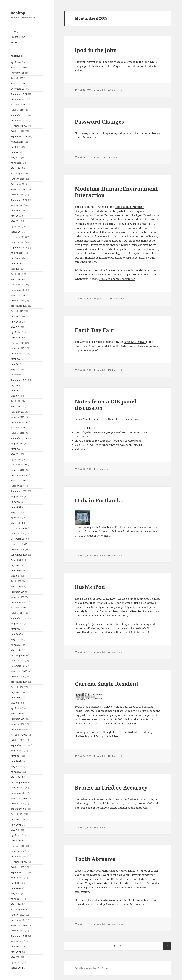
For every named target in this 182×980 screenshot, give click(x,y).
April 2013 (16, 332)
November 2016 (19, 126)
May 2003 (16, 894)
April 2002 (16, 962)
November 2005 (19, 735)
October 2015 (18, 195)
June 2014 (16, 263)
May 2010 (16, 454)
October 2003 (18, 867)
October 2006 (18, 676)
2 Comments (117, 90)
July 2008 (15, 565)
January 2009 (18, 533)
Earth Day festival (135, 342)
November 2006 (19, 671)
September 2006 (19, 682)
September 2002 (19, 936)
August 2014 (17, 253)
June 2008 (16, 571)
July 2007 (15, 629)
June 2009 (16, 507)
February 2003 (18, 909)
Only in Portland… (99, 500)
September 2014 (19, 248)
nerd (99, 157)
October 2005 (18, 740)
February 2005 (18, 782)
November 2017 (19, 105)
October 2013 (18, 301)
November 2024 (19, 68)
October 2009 (18, 486)
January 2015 (18, 242)
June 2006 (16, 698)
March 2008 (17, 586)
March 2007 (17, 650)
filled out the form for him (139, 719)
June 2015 (16, 216)
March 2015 (17, 232)
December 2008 (19, 539)
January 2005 (18, 788)
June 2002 (16, 952)
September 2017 (19, 115)
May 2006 (16, 703)
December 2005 (19, 729)
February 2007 (18, 655)
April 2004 (16, 835)
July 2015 (15, 211)
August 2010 (17, 443)
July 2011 (15, 385)
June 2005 (16, 761)
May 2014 (16, 269)
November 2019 (19, 83)
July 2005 (15, 756)
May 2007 (16, 639)
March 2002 (17, 968)
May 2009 (16, 512)
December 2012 (19, 353)
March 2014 (17, 279)
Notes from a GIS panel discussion (106, 405)
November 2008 (19, 544)
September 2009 (19, 491)
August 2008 (17, 560)
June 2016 (16, 152)
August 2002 (17, 941)
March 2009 (17, 523)
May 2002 (16, 957)
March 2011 (17, 406)
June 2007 (16, 634)
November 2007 (19, 608)
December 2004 (19, 793)
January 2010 (18, 470)
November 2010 (19, 428)
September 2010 (19, 438)
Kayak (14, 42)
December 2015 (19, 184)
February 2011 (18, 412)
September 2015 (19, 200)
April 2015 (16, 226)
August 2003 (17, 878)
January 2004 (18, 851)
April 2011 (16, 401)
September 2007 (19, 618)
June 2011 (16, 391)
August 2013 (17, 311)
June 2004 (16, 825)
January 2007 (18, 661)
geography (102, 299)
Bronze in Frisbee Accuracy (111, 787)
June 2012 (16, 364)
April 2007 (16, 645)
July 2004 (15, 819)
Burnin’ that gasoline (108, 632)
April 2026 (16, 62)
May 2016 (16, 158)
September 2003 (19, 872)
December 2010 (19, 422)
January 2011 (18, 417)
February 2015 (18, 237)
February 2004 (18, 846)
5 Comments (117, 924)
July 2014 (15, 258)
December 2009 (19, 475)
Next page (167, 946)
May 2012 (16, 369)
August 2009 (17, 496)
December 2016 (19, 120)
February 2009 (18, 528)
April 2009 (16, 518)
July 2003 (15, 883)
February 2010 (18, 465)
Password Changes (99, 122)
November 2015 (19, 189)
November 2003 (19, 862)
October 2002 (18, 931)
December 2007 (19, 602)
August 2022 (17, 78)
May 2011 (16, 396)
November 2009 (19, 481)
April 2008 (16, 581)
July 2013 (15, 316)
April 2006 (16, 708)
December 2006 (19, 666)
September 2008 (19, 555)
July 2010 (15, 449)
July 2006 (15, 692)
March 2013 (17, 338)
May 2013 (16, 327)
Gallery (14, 32)
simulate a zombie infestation (117, 279)
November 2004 (19, 798)
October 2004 (18, 804)
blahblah (101, 90)
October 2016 (18, 131)
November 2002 (19, 925)
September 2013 (19, 306)
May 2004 (16, 830)
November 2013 (19, 295)
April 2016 (16, 163)
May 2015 (16, 221)
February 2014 (18, 285)
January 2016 (18, 179)
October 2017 (18, 110)
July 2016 (15, 147)
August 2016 (17, 142)
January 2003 (18, 915)
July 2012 (15, 359)
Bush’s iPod (90, 587)
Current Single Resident (107, 684)
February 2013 (18, 343)
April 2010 (16, 459)
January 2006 (18, 724)
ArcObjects (89, 428)
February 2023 (18, 73)
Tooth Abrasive (95, 859)
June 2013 (16, 322)
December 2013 (19, 290)
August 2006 (17, 687)
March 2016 (17, 168)
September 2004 (19, 809)
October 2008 (18, 549)
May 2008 (16, 576)
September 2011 (19, 380)
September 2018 (19, 94)
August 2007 (17, 624)
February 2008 (18, 592)
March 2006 (17, 714)
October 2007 (18, 613)
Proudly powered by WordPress (91, 968)
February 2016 (18, 173)
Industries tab (97, 445)
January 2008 (18, 597)
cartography (103, 469)
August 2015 (17, 205)
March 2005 (17, 777)
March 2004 (17, 841)
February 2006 (18, 719)
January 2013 (18, 348)
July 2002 (15, 946)
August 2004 (17, 814)
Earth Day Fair (94, 330)
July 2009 (15, 502)
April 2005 (16, 772)
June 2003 (16, 888)
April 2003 (16, 899)
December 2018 (19, 89)
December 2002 (19, 920)
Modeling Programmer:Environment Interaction (116, 192)
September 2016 (19, 136)
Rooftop (18, 13)
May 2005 (16, 766)
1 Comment (112, 157)
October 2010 (18, 433)
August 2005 (17, 751)
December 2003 (19, 856)
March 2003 (17, 904)
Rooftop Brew (18, 37)
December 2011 (19, 375)
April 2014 (16, 274)
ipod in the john (96, 50)
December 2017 (19, 99)
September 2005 (19, 745)
